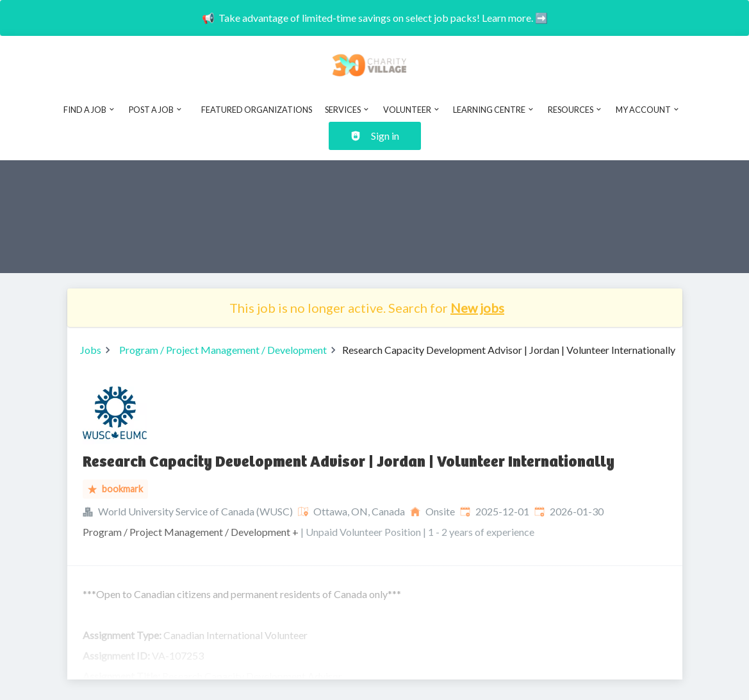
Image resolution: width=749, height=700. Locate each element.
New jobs (477, 308)
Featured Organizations (257, 110)
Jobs (91, 350)
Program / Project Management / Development (223, 350)
